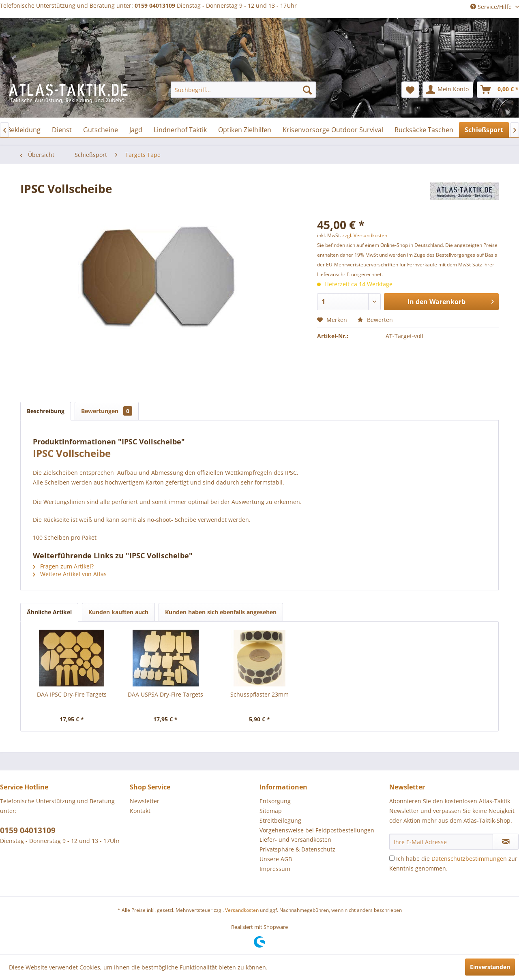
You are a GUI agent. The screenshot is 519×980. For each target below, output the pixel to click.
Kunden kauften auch (118, 612)
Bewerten (375, 320)
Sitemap (271, 811)
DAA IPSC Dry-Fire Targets (72, 694)
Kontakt (140, 811)
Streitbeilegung (280, 820)
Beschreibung (46, 411)
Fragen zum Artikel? (63, 566)
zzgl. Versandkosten (365, 235)
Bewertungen (107, 411)
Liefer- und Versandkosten (295, 840)
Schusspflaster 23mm (259, 694)
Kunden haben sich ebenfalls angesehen (221, 612)
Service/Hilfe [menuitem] (492, 7)
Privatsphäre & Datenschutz (297, 849)
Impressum (275, 869)
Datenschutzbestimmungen (469, 859)
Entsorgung (275, 801)
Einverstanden (490, 967)
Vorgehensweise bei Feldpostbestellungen (317, 830)
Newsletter (145, 801)
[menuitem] (243, 90)
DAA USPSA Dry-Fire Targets (165, 694)
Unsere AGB (276, 859)
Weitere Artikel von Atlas (70, 574)
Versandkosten (242, 910)
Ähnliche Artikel (49, 612)
